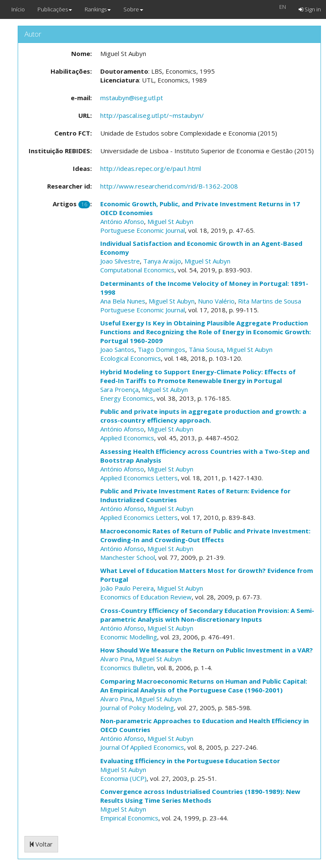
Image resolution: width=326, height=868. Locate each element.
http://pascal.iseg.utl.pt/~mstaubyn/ (152, 115)
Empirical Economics (129, 818)
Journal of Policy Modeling (137, 708)
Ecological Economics (131, 358)
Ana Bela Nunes (123, 301)
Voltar (41, 844)
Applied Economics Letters (139, 478)
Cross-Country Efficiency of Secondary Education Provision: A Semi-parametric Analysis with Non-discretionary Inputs (207, 615)
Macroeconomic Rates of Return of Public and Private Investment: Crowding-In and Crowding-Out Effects (205, 535)
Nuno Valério (216, 301)
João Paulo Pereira (127, 588)
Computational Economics (137, 270)
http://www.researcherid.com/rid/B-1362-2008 (169, 186)
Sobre (133, 9)
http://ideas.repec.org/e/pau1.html (151, 168)
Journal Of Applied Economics (142, 747)
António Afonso (122, 221)
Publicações (55, 9)
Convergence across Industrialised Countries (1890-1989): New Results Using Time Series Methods (200, 796)
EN (283, 7)
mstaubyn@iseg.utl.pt (132, 98)
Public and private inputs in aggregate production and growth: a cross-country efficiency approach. (203, 416)
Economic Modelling (129, 637)
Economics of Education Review (146, 597)
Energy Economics (127, 398)
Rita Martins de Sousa (270, 301)
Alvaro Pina (116, 659)
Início (18, 9)
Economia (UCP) (123, 778)
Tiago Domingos (162, 349)
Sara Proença (119, 389)
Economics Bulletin (127, 668)
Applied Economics (127, 438)
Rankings (98, 9)
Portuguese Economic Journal (143, 230)
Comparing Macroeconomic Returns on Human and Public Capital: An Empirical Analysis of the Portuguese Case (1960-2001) (204, 686)
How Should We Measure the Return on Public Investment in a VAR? (207, 650)
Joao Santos (117, 349)
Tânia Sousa (206, 349)
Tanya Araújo (162, 261)
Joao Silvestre (120, 261)
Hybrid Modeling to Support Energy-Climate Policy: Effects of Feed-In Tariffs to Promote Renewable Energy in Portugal (198, 376)
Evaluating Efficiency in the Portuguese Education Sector (190, 761)
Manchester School (128, 557)
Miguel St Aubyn (170, 221)
